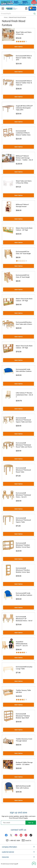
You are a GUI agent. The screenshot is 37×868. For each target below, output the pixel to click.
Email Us (28, 840)
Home (6, 17)
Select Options (19, 47)
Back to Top (34, 864)
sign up (31, 823)
